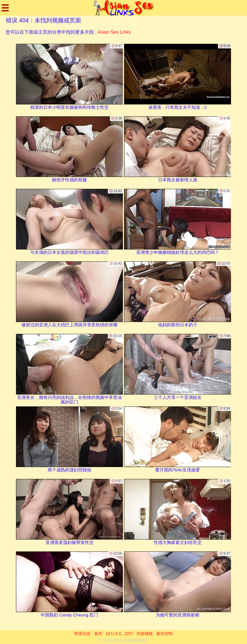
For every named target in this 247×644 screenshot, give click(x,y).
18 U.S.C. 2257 (119, 634)
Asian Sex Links (114, 32)
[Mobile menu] (5, 8)
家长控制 (164, 634)
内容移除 (145, 634)
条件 (98, 634)
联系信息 (83, 634)
